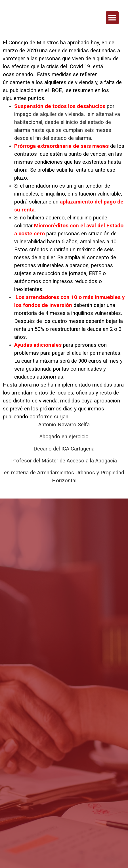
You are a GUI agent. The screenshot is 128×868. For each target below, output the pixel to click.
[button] (112, 18)
